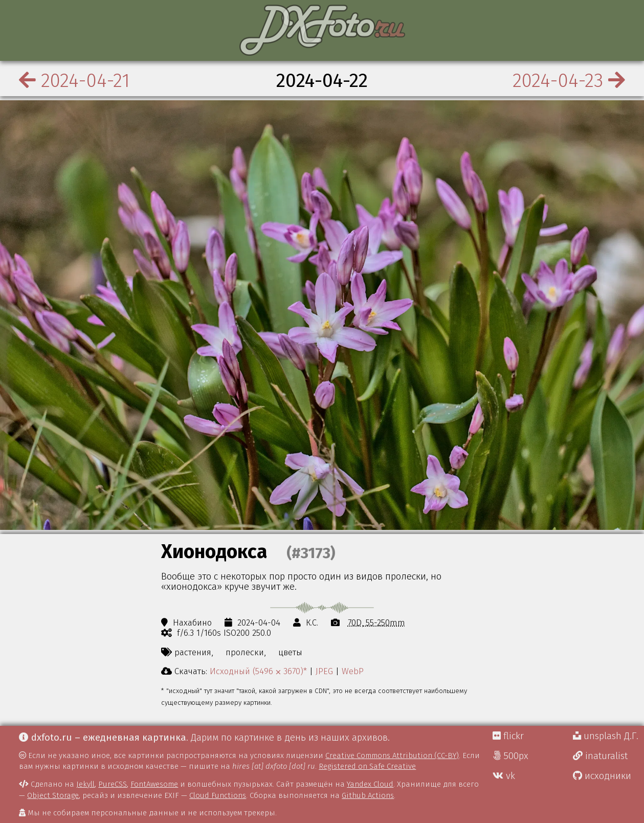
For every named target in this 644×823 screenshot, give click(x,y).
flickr (508, 736)
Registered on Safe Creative (367, 766)
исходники (602, 776)
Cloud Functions (218, 795)
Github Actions (368, 795)
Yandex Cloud (370, 784)
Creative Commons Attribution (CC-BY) (392, 755)
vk (504, 776)
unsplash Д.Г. (606, 736)
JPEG (324, 671)
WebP (353, 671)
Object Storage (53, 795)
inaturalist (600, 756)
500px (510, 756)
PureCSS (113, 784)
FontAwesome (154, 784)
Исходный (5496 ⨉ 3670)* (258, 671)
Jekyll (85, 784)
